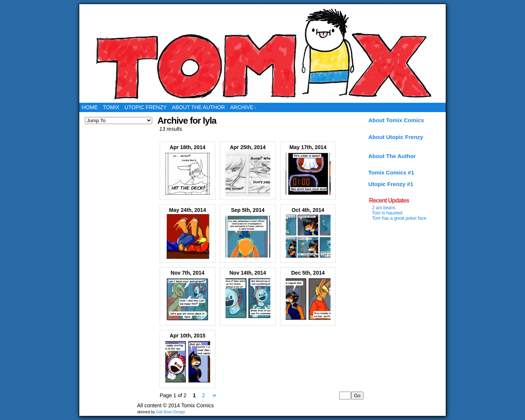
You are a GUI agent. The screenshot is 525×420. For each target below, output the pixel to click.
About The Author (392, 156)
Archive (243, 107)
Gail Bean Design (171, 412)
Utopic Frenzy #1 (391, 184)
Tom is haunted (387, 213)
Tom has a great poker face (399, 218)
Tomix (111, 107)
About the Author (199, 107)
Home (90, 107)
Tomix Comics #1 (391, 172)
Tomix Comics (263, 53)
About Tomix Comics (396, 120)
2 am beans (384, 208)
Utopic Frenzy (146, 107)
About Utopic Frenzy (396, 137)
